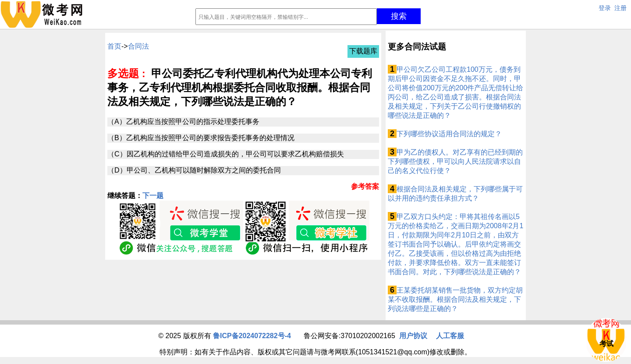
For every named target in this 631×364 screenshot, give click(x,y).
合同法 (138, 46)
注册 (620, 8)
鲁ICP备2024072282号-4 (252, 336)
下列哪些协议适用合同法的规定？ (449, 134)
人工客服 (450, 336)
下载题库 (363, 51)
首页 (114, 46)
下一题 (153, 196)
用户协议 (413, 336)
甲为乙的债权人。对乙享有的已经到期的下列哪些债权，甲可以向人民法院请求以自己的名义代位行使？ (455, 161)
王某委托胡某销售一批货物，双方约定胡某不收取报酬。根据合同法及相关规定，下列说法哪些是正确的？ (455, 299)
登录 (605, 8)
